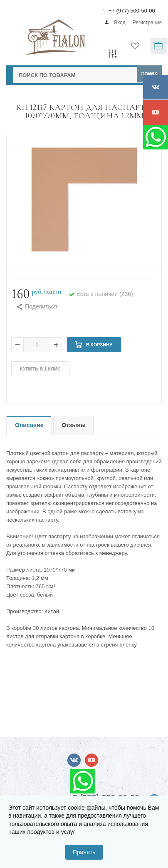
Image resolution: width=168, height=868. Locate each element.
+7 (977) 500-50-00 (132, 11)
